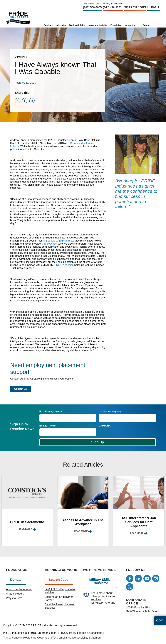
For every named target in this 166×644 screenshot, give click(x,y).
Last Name (110, 412)
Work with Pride (77, 25)
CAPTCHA (105, 426)
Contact (147, 25)
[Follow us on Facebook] (130, 578)
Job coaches (49, 244)
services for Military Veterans (103, 601)
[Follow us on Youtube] (147, 578)
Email (48, 426)
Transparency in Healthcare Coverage (26, 638)
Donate (154, 7)
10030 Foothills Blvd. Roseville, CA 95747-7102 (142, 609)
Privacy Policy (68, 633)
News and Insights (98, 25)
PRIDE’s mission (64, 265)
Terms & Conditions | (91, 633)
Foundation (116, 25)
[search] (156, 25)
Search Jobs (135, 7)
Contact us (21, 389)
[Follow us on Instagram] (156, 578)
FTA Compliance (61, 638)
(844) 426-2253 (112, 7)
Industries (61, 25)
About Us (130, 25)
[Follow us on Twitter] (130, 587)
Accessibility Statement (87, 638)
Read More (25, 529)
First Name (51, 412)
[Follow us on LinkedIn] (138, 578)
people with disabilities (60, 241)
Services (48, 25)
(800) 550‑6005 (92, 7)
